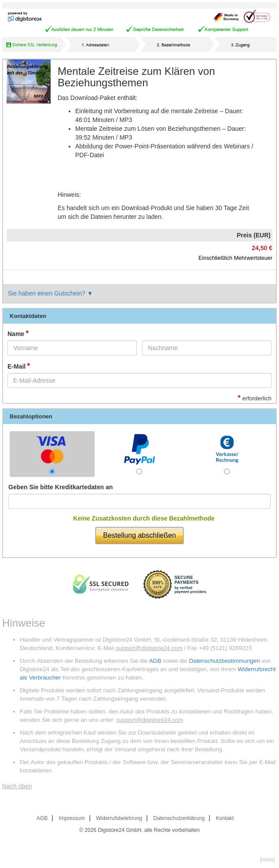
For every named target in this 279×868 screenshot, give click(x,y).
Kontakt (225, 818)
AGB (155, 661)
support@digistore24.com (149, 648)
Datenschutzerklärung (179, 818)
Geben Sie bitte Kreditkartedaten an (61, 487)
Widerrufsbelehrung (119, 818)
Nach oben (17, 786)
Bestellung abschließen (139, 535)
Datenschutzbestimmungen (224, 661)
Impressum (72, 818)
